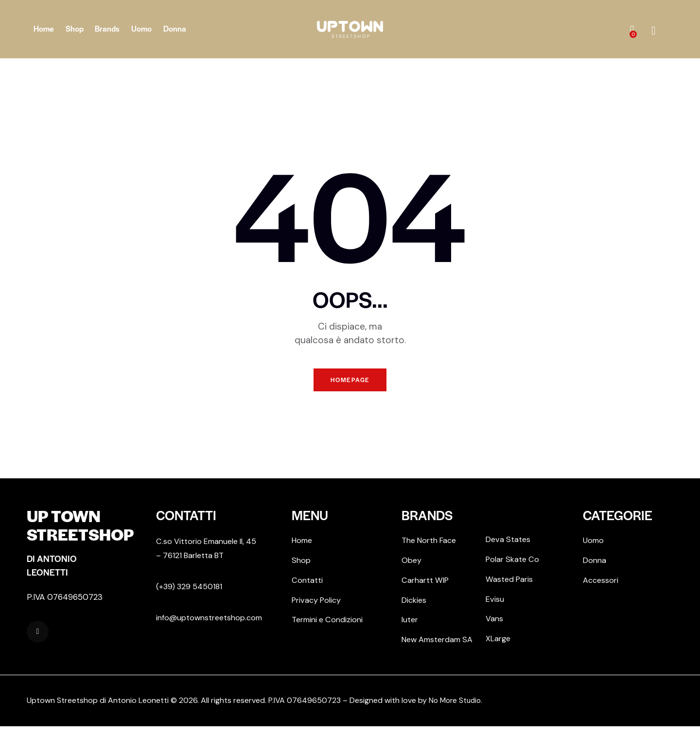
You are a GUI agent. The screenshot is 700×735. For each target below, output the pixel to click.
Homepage (350, 382)
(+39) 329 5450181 (191, 590)
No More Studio (456, 709)
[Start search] (654, 31)
